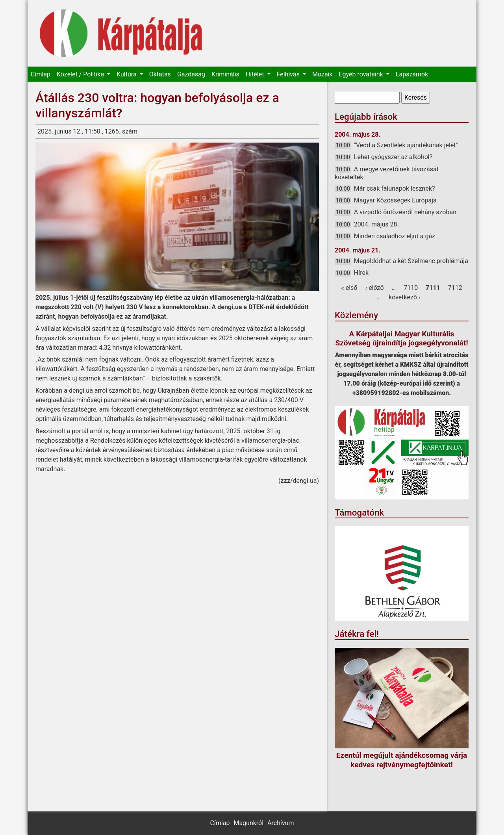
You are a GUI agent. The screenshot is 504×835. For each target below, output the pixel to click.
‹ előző (374, 288)
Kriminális (225, 74)
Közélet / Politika (81, 74)
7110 (411, 288)
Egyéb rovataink (362, 74)
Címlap (41, 74)
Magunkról (248, 823)
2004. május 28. (376, 224)
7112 (455, 288)
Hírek (361, 273)
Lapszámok (412, 74)
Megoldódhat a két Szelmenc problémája (411, 261)
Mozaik (322, 74)
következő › (405, 297)
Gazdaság (191, 74)
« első (349, 288)
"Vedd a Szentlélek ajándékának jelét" (406, 145)
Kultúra (127, 74)
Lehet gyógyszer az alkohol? (393, 157)
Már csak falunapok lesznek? (395, 188)
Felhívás (289, 74)
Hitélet (256, 74)
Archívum (281, 823)
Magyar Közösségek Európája (395, 200)
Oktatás (160, 74)
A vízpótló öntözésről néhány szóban (405, 212)
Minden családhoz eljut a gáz (395, 236)
